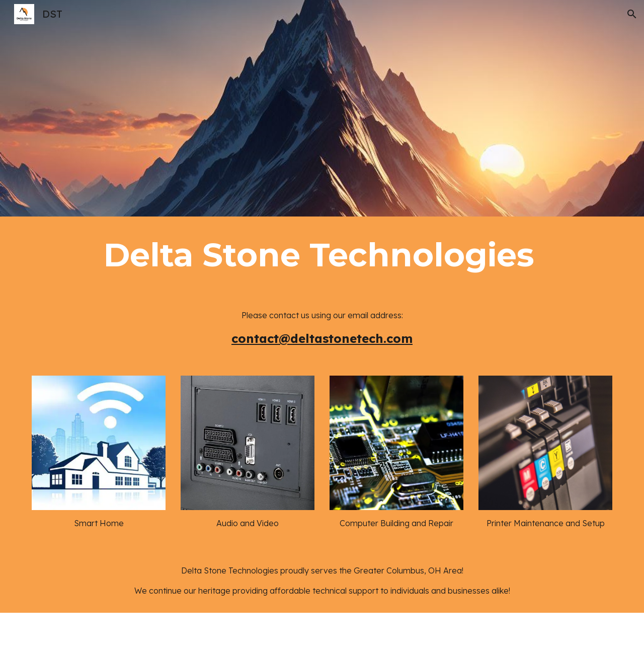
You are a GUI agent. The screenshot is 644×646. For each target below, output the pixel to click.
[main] (322, 255)
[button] (632, 14)
